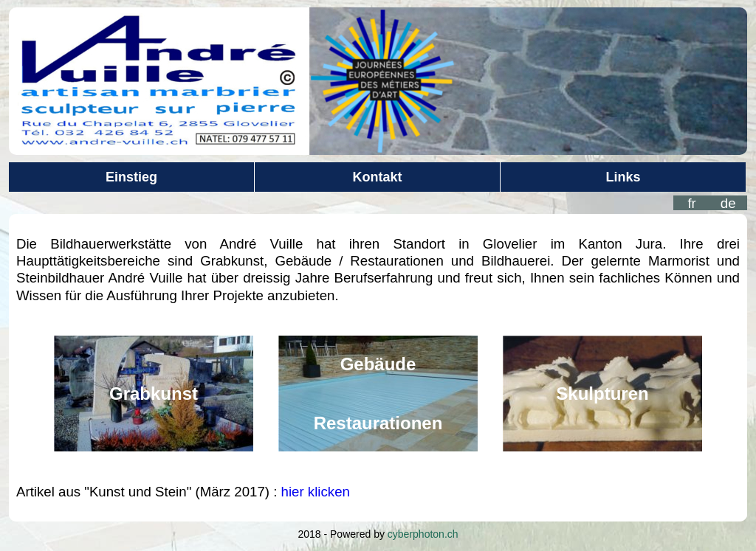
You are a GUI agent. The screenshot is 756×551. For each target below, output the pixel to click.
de (728, 203)
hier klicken (316, 492)
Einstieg (131, 177)
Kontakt (378, 177)
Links (623, 177)
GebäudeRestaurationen (378, 394)
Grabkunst (154, 394)
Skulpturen (602, 394)
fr (691, 203)
